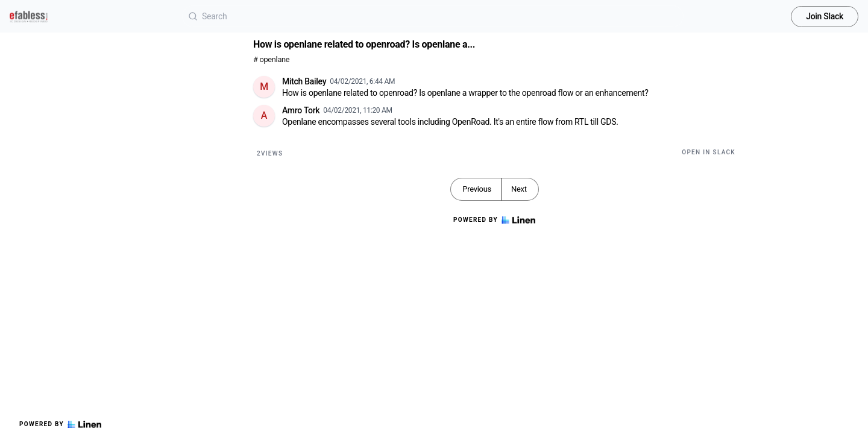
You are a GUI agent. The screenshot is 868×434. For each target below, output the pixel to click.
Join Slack (825, 16)
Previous (477, 189)
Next (519, 189)
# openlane (271, 59)
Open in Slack (709, 152)
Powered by (60, 424)
